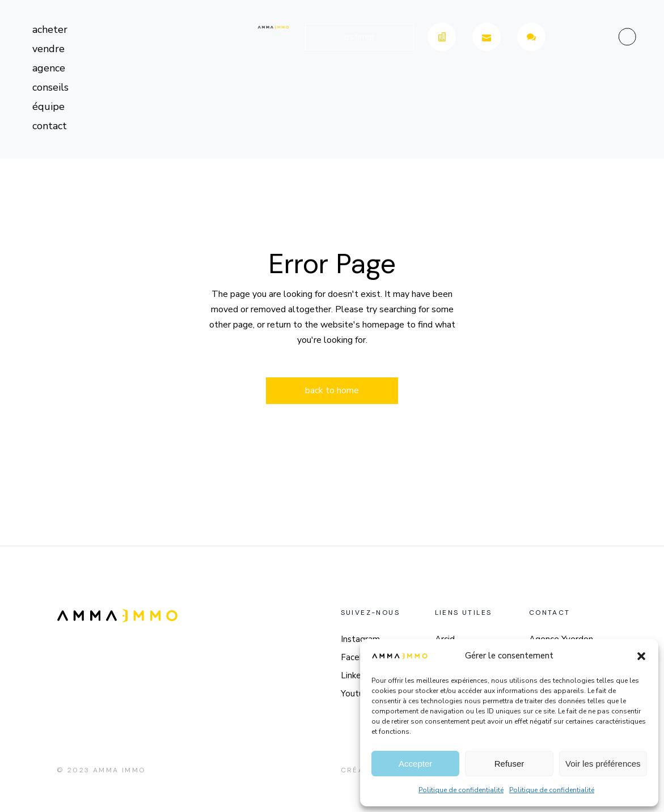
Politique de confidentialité (461, 790)
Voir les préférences (603, 764)
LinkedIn (357, 675)
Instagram (360, 639)
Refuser (509, 764)
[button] (641, 656)
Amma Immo (119, 770)
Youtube (357, 694)
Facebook (360, 657)
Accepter (415, 764)
